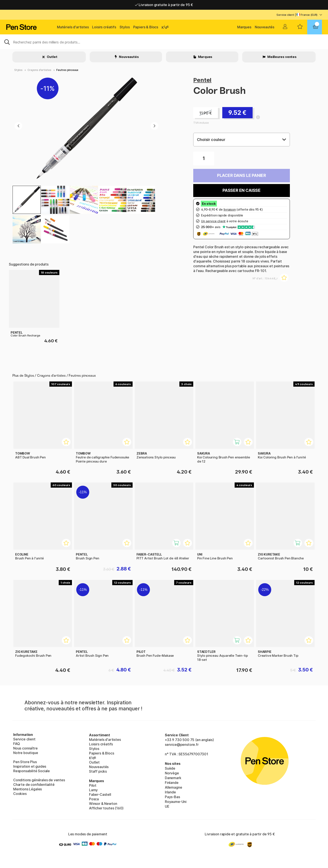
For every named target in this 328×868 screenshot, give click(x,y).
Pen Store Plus (25, 762)
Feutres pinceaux (67, 70)
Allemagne (173, 787)
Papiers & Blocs (146, 27)
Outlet (52, 57)
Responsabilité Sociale (32, 771)
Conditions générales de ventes (39, 780)
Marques (244, 27)
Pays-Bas (172, 797)
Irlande (170, 792)
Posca (94, 799)
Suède (170, 768)
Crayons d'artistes (39, 70)
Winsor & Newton (103, 804)
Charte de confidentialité (34, 785)
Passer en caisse (242, 190)
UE (167, 806)
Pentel (202, 80)
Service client (285, 15)
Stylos (125, 27)
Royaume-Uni (176, 802)
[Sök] (164, 42)
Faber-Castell (100, 794)
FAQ (16, 744)
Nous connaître (25, 748)
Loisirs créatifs (104, 27)
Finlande (172, 783)
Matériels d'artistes (73, 27)
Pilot (93, 785)
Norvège (172, 773)
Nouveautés (265, 27)
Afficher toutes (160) (106, 808)
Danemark (173, 778)
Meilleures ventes (282, 57)
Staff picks (98, 771)
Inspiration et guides (30, 766)
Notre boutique (26, 753)
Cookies (20, 794)
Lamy (93, 790)
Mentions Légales (28, 789)
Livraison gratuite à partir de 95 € (164, 5)
